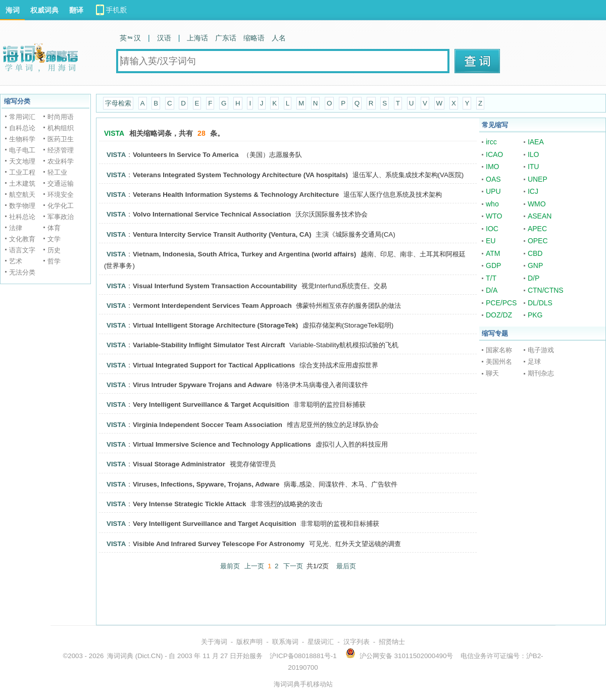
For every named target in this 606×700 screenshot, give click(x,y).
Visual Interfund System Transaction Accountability (215, 286)
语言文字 (22, 250)
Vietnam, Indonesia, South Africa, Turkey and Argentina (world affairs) (244, 254)
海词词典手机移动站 (303, 684)
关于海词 (214, 642)
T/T (491, 278)
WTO (494, 216)
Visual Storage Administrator (179, 464)
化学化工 (61, 206)
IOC (492, 229)
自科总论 (22, 128)
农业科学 (61, 161)
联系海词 (285, 642)
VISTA (116, 155)
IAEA (536, 142)
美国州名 (499, 362)
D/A (492, 290)
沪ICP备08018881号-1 (303, 656)
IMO (492, 167)
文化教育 (22, 239)
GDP (493, 265)
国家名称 (499, 350)
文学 (54, 239)
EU (491, 241)
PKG (535, 315)
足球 (534, 362)
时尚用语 (61, 117)
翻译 (76, 10)
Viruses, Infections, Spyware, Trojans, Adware (206, 484)
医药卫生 (61, 139)
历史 (54, 250)
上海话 (197, 38)
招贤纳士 (392, 642)
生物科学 (22, 139)
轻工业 (57, 172)
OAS (493, 179)
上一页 (254, 566)
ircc (491, 142)
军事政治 (61, 217)
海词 (13, 10)
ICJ (533, 191)
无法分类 (22, 272)
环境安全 (61, 195)
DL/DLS (540, 303)
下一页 (293, 566)
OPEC (538, 241)
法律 (16, 228)
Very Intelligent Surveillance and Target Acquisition (215, 524)
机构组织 (61, 128)
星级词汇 (321, 642)
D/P (534, 278)
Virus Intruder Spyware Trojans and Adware (203, 385)
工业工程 (22, 172)
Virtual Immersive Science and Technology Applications (222, 444)
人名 (279, 38)
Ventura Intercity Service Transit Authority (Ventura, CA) (222, 234)
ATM (493, 253)
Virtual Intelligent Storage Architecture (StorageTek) (215, 325)
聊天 (492, 373)
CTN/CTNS (546, 290)
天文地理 (22, 161)
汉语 (164, 38)
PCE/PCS (501, 303)
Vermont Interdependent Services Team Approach (212, 306)
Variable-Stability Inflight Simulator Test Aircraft (209, 345)
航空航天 (22, 195)
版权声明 (249, 642)
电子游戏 (541, 350)
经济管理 (61, 150)
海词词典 (120, 656)
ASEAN (540, 216)
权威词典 (44, 10)
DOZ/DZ (499, 315)
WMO (537, 204)
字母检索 (118, 103)
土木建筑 (22, 183)
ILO (534, 154)
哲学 (54, 261)
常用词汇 (22, 117)
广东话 (226, 38)
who (492, 204)
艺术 (16, 261)
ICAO (494, 154)
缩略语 (254, 38)
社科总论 (22, 217)
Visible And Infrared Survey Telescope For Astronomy (219, 544)
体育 (54, 228)
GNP (535, 265)
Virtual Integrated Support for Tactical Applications (214, 365)
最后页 (346, 566)
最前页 (230, 566)
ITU (534, 167)
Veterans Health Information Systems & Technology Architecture (236, 195)
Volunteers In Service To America (186, 155)
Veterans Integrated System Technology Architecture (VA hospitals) (240, 175)
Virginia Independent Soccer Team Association (208, 425)
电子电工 (22, 150)
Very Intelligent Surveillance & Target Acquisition (211, 405)
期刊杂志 (541, 373)
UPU (493, 191)
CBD (535, 253)
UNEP (538, 179)
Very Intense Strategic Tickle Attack (189, 504)
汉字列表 (357, 642)
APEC (537, 229)
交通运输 (61, 183)
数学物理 (22, 206)
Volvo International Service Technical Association (212, 214)
